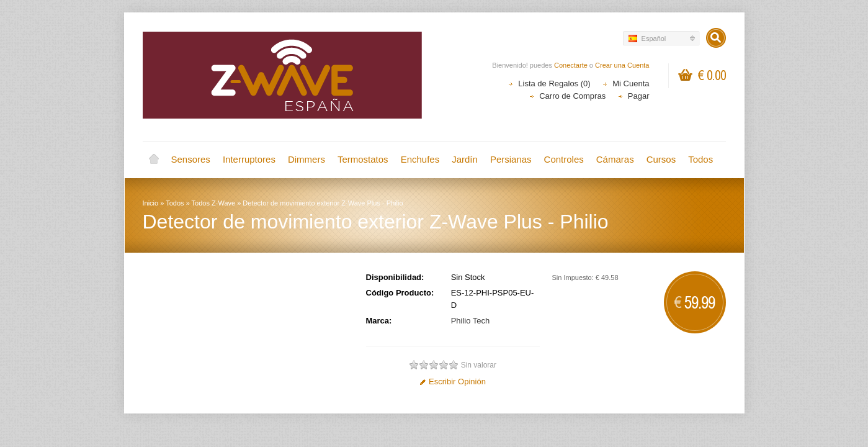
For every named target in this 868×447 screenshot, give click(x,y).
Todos (700, 159)
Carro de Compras (572, 96)
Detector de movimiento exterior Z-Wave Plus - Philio (323, 203)
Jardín (465, 159)
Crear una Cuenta (622, 65)
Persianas (511, 159)
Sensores (191, 159)
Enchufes (420, 159)
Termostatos (363, 159)
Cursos (661, 159)
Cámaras (615, 159)
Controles (564, 159)
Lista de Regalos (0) (554, 84)
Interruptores (249, 159)
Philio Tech (471, 321)
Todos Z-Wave (214, 203)
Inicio (154, 160)
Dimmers (306, 159)
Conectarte (571, 65)
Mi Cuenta (631, 84)
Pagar (639, 96)
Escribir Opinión (453, 382)
